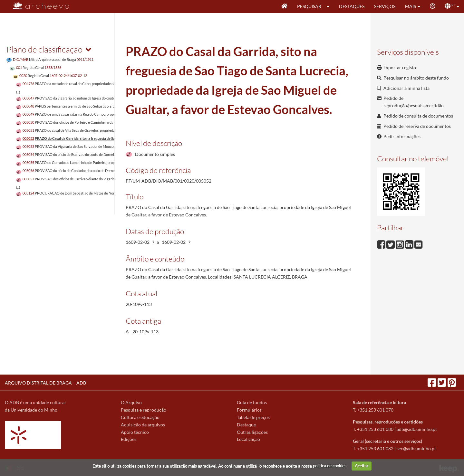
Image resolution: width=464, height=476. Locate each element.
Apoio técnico (135, 432)
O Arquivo (131, 402)
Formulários (249, 410)
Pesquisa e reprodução (144, 410)
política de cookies (330, 466)
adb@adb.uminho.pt (417, 429)
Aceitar (362, 466)
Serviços (385, 6)
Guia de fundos (252, 402)
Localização (248, 439)
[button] (330, 6)
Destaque (246, 425)
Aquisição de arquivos (143, 425)
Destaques (352, 6)
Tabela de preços (253, 417)
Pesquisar (309, 6)
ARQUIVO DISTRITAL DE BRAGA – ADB (45, 383)
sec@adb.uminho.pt (416, 448)
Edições (129, 439)
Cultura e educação (140, 417)
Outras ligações (252, 432)
